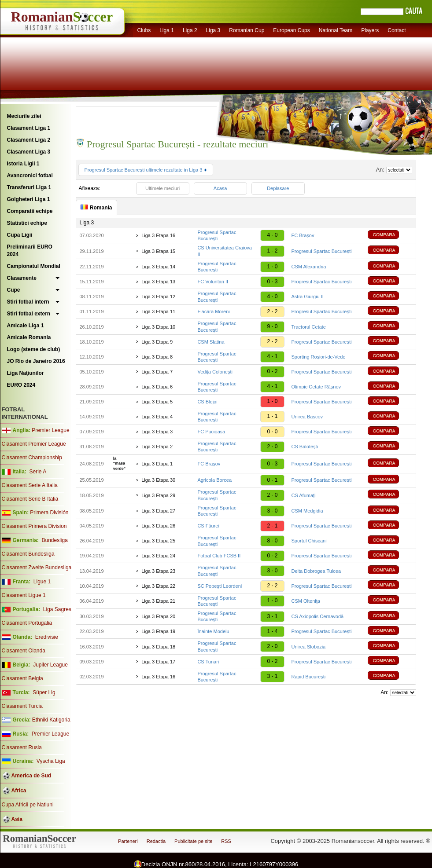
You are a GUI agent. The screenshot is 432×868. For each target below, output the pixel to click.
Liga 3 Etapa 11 (158, 311)
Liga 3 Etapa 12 (158, 297)
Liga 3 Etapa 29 (158, 495)
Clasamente (22, 278)
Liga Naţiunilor (26, 373)
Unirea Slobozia (309, 647)
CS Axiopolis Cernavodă (318, 616)
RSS (226, 841)
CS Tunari (208, 662)
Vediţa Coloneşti (215, 372)
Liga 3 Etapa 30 (158, 480)
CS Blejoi (207, 402)
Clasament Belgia (22, 678)
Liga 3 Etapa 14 (158, 267)
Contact (397, 30)
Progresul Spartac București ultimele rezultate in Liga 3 (146, 170)
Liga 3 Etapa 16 (158, 235)
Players (370, 30)
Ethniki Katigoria (51, 720)
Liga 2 (190, 30)
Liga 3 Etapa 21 (158, 601)
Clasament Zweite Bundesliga (37, 568)
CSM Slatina (211, 342)
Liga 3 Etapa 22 (158, 586)
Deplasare (278, 188)
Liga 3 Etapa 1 (157, 464)
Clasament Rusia (22, 747)
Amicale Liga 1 (26, 326)
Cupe (14, 290)
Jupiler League (50, 665)
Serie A (38, 472)
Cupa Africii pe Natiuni (28, 805)
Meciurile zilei (24, 116)
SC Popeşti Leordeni (220, 586)
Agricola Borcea (214, 480)
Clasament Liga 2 (29, 140)
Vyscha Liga (50, 761)
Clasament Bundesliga (28, 554)
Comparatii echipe (30, 211)
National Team (336, 30)
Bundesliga (54, 540)
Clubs (144, 30)
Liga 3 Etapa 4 (157, 417)
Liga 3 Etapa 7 (157, 372)
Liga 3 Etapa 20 (158, 616)
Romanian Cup (247, 30)
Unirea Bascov (307, 417)
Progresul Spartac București (322, 251)
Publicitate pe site (193, 841)
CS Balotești (305, 447)
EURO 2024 (21, 385)
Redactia (156, 841)
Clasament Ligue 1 (24, 595)
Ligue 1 (42, 582)
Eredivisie (47, 637)
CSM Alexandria (309, 267)
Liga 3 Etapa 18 (158, 647)
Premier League (50, 430)
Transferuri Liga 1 (29, 187)
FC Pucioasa (211, 432)
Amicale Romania (29, 337)
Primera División (49, 513)
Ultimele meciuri (162, 188)
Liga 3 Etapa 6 (157, 387)
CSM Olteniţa (306, 601)
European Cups (291, 30)
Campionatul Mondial (34, 266)
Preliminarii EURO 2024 (30, 251)
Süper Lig (44, 692)
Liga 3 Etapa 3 (157, 432)
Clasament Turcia (22, 706)
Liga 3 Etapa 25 (158, 541)
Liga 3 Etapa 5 (157, 402)
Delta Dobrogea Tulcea (316, 571)
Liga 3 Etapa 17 (158, 662)
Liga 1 (167, 30)
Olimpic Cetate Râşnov (316, 387)
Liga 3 (213, 30)
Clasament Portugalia (27, 623)
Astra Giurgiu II (308, 297)
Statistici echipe (27, 223)
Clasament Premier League (34, 444)
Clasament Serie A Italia (30, 485)
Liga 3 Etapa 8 (157, 357)
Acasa (220, 188)
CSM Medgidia (307, 511)
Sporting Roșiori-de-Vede (319, 357)
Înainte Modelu (213, 631)
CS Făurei (208, 526)
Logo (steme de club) (34, 349)
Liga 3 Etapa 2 (157, 447)
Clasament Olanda (24, 651)
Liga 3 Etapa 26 (158, 526)
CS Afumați (304, 495)
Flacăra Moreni (213, 311)
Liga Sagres (57, 609)
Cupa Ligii (20, 235)
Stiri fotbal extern (29, 314)
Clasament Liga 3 (29, 152)
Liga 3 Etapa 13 (158, 282)
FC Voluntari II (213, 282)
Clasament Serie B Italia (30, 499)
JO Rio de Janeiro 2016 (36, 361)
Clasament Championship (32, 458)
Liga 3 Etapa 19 (158, 631)
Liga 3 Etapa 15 (158, 251)
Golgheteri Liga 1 (29, 199)
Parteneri (128, 841)
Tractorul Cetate (309, 327)
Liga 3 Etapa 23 (158, 571)
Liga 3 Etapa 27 (158, 511)
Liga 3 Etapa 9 (157, 342)
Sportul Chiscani (309, 541)
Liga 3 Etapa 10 (158, 327)
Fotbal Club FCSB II (219, 556)
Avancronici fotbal (30, 176)
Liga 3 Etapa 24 (158, 556)
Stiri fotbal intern (28, 302)
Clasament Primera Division (34, 526)
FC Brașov (303, 235)
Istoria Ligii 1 (23, 164)
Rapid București (309, 677)
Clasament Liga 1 (29, 128)
